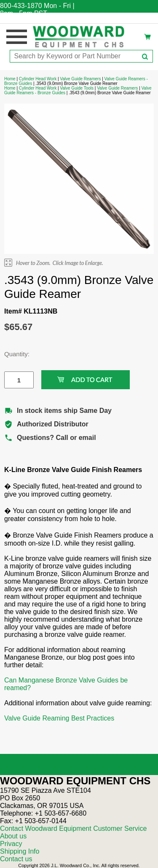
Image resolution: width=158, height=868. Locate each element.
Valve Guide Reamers (80, 79)
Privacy (11, 844)
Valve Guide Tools (77, 88)
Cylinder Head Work (38, 79)
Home (10, 79)
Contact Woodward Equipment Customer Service (73, 828)
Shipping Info (20, 851)
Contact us (16, 859)
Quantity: (13, 354)
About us (13, 836)
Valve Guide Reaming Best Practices (59, 718)
